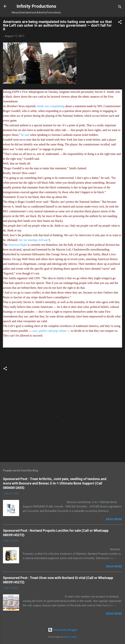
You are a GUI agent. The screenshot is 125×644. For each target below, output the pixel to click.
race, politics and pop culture (50, 331)
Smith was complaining (51, 106)
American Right (18, 245)
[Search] (120, 7)
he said (25, 135)
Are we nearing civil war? (34, 240)
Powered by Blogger (63, 630)
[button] (120, 23)
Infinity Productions (36, 6)
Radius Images (70, 637)
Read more (114, 519)
